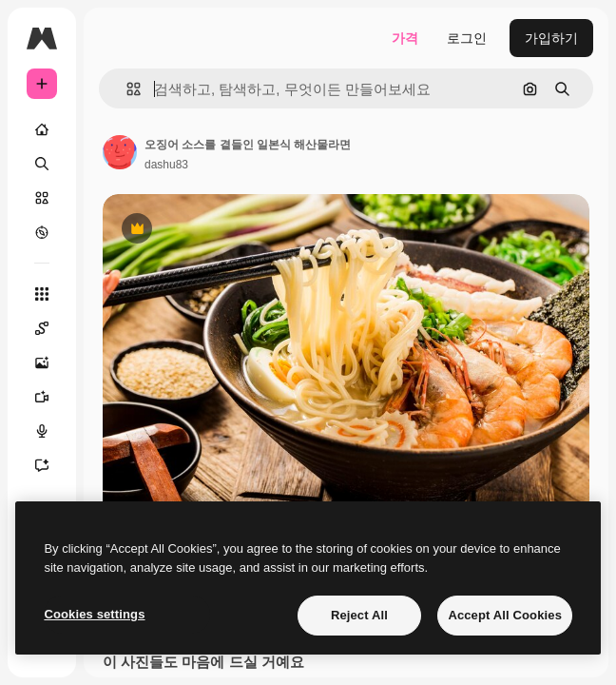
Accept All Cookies (505, 615)
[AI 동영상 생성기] (42, 397)
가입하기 (551, 38)
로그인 (467, 38)
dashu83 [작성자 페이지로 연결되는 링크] (166, 165)
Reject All (359, 615)
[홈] (42, 129)
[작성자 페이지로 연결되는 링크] (120, 152)
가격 (405, 38)
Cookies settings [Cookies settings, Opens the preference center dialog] (94, 614)
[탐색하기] (42, 232)
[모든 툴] (42, 294)
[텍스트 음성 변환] (42, 431)
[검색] (42, 164)
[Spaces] (42, 328)
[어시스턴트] (42, 465)
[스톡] (42, 198)
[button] (126, 89)
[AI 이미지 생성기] (42, 362)
